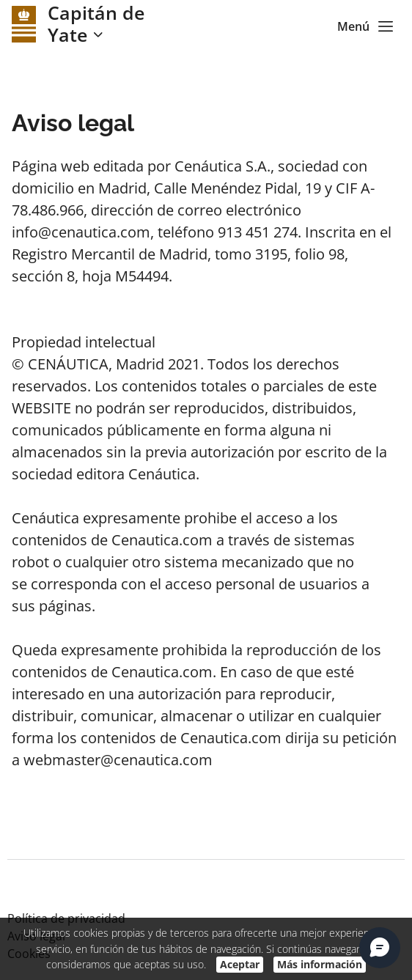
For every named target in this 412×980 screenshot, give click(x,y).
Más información (320, 964)
